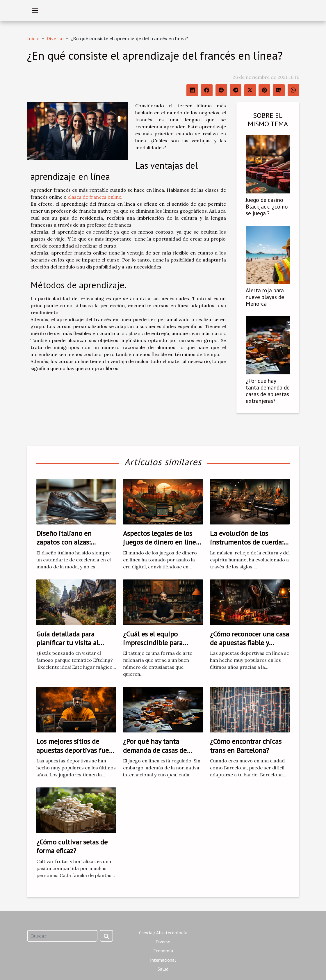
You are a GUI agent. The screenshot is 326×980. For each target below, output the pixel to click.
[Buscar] (62, 936)
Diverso (55, 38)
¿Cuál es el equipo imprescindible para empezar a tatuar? (153, 643)
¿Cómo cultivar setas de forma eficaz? (72, 846)
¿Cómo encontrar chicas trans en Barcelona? (246, 746)
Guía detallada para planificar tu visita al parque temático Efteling (74, 643)
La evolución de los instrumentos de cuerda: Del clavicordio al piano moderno (247, 547)
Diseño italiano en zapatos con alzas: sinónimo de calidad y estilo (69, 547)
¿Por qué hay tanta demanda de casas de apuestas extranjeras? (268, 391)
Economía (163, 951)
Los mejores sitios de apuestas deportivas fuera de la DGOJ (75, 750)
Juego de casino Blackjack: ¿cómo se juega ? (267, 206)
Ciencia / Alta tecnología (163, 933)
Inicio (33, 38)
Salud (163, 969)
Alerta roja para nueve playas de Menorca (265, 297)
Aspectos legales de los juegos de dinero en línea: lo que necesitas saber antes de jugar (162, 547)
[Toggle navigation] (35, 10)
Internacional (163, 960)
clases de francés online (95, 197)
